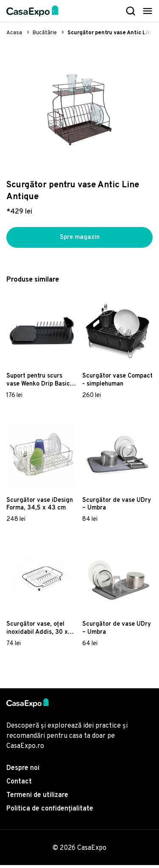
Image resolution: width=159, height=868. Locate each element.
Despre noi (23, 771)
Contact (19, 785)
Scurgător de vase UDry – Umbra (117, 507)
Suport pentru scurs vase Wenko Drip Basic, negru (39, 383)
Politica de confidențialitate (50, 812)
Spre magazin (80, 239)
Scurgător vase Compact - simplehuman (117, 383)
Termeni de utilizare (37, 798)
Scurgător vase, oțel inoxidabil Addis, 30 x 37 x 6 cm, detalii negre (40, 631)
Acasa (14, 33)
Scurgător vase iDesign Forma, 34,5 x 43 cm (40, 507)
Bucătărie (45, 33)
